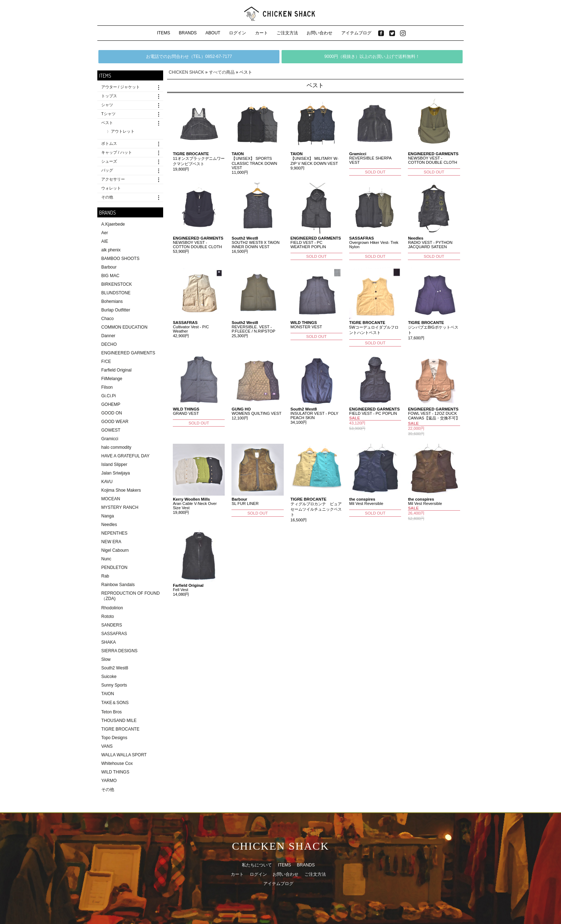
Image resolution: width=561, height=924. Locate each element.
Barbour (109, 267)
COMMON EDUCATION (124, 327)
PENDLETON (114, 567)
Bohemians (112, 301)
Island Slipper (114, 465)
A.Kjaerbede (113, 224)
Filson (107, 387)
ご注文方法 (287, 33)
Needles (109, 525)
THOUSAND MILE (119, 721)
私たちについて (257, 865)
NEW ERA (111, 542)
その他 (107, 197)
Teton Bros (111, 712)
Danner (108, 336)
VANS (107, 746)
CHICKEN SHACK (187, 72)
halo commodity (116, 447)
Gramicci (110, 439)
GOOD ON (112, 413)
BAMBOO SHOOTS (120, 259)
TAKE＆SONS (115, 703)
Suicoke (109, 677)
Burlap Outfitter (116, 310)
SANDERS (112, 625)
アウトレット (123, 131)
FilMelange (112, 379)
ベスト (107, 123)
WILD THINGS (115, 772)
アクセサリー (113, 179)
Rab (105, 576)
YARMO (109, 781)
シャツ (107, 105)
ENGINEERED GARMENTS (128, 353)
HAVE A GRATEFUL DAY (125, 456)
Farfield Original (116, 370)
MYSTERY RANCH (120, 507)
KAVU (107, 482)
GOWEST (111, 430)
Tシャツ (108, 114)
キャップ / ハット (117, 152)
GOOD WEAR (115, 422)
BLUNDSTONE (116, 293)
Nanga (108, 516)
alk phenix (111, 250)
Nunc (106, 559)
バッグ (107, 170)
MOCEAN (111, 499)
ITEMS (164, 33)
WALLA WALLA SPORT (124, 755)
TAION (108, 694)
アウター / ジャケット (121, 87)
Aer (105, 233)
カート (262, 33)
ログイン (238, 33)
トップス (109, 96)
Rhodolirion (112, 608)
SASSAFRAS (114, 634)
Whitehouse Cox (117, 763)
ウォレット (111, 188)
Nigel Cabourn (115, 550)
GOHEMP (111, 404)
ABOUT (213, 33)
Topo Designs (114, 738)
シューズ (109, 161)
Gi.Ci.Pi (109, 396)
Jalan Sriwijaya (116, 473)
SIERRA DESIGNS (119, 651)
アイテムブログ (356, 33)
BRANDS (188, 33)
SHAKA (109, 642)
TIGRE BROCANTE (120, 729)
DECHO (109, 344)
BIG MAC (110, 276)
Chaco (108, 319)
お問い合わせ (319, 33)
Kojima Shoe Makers (121, 490)
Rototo (108, 616)
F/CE (106, 362)
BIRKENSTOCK (117, 284)
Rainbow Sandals (118, 585)
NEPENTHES (114, 533)
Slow (106, 659)
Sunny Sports (114, 685)
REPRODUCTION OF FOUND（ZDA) (130, 596)
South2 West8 (115, 668)
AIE (105, 241)
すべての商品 (222, 72)
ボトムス (109, 143)
